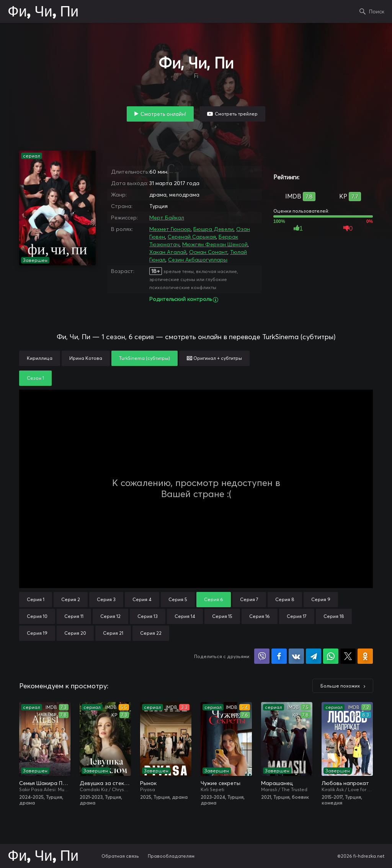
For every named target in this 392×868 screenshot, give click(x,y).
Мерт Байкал (167, 218)
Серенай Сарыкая (192, 237)
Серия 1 (36, 599)
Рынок (148, 783)
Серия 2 (71, 599)
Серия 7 (249, 599)
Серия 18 (334, 616)
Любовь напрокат (345, 783)
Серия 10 (37, 616)
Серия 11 (74, 616)
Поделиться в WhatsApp (331, 656)
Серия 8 (285, 599)
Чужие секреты (220, 783)
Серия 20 (75, 633)
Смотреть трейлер (236, 114)
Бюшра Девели (213, 229)
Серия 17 (297, 616)
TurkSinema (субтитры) (145, 358)
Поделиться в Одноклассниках (365, 656)
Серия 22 (151, 633)
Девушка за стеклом (105, 783)
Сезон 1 (35, 378)
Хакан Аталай (168, 252)
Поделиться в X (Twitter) (348, 656)
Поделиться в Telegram (314, 656)
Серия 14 (185, 616)
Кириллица (40, 358)
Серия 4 (142, 599)
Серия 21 (113, 633)
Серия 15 (222, 616)
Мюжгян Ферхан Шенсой (215, 244)
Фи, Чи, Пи (43, 12)
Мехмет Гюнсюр (170, 229)
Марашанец (277, 783)
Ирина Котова (86, 358)
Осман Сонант (208, 252)
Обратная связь (120, 856)
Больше (340, 686)
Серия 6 (214, 599)
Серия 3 (106, 599)
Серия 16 (260, 616)
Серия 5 (178, 599)
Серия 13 (148, 616)
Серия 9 (321, 599)
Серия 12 (110, 616)
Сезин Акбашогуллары (198, 260)
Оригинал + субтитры (214, 358)
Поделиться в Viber (262, 656)
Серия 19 (37, 633)
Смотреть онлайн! (163, 114)
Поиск (377, 11)
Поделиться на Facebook (279, 656)
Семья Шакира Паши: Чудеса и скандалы (45, 783)
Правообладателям (171, 856)
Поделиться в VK (296, 656)
